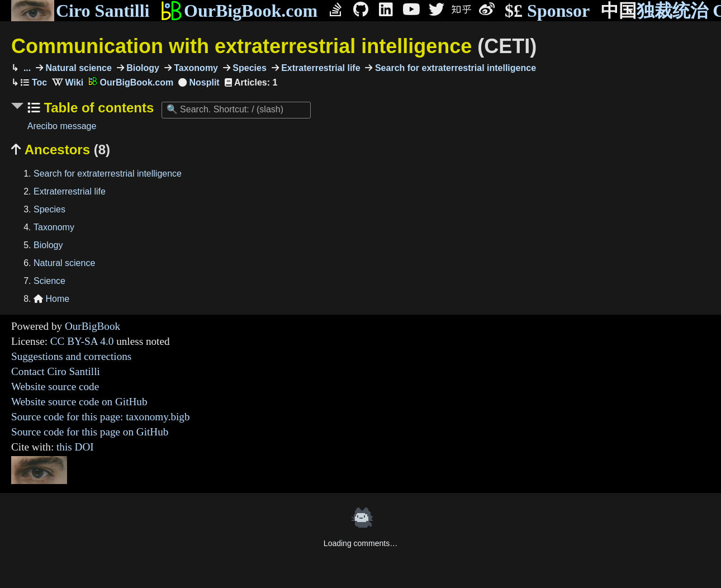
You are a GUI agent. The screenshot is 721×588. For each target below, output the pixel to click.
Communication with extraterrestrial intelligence (274, 46)
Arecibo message (62, 126)
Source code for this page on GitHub (90, 432)
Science (49, 281)
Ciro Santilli (80, 11)
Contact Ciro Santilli (56, 371)
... (26, 68)
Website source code (55, 387)
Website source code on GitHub (79, 402)
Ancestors (61, 150)
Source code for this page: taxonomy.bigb (101, 417)
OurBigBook (93, 326)
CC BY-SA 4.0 (82, 341)
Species (248, 68)
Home (51, 299)
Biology (142, 68)
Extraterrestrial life (320, 68)
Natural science (77, 68)
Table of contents (97, 108)
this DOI (75, 447)
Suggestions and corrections (71, 356)
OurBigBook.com (239, 11)
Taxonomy (195, 68)
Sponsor (547, 11)
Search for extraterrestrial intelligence (454, 68)
